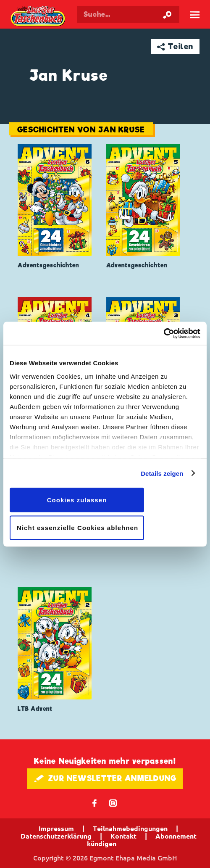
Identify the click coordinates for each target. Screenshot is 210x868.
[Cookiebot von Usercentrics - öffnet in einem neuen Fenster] (164, 333)
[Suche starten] (167, 14)
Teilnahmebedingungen (130, 828)
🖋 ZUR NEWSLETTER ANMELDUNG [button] (105, 778)
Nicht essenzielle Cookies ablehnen (77, 527)
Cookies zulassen (77, 500)
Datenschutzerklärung (56, 836)
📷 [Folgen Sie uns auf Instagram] (113, 803)
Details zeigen (162, 473)
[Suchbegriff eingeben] (128, 14)
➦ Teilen (175, 46)
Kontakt (123, 836)
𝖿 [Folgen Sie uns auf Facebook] (95, 803)
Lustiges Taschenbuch (38, 17)
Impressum (56, 828)
